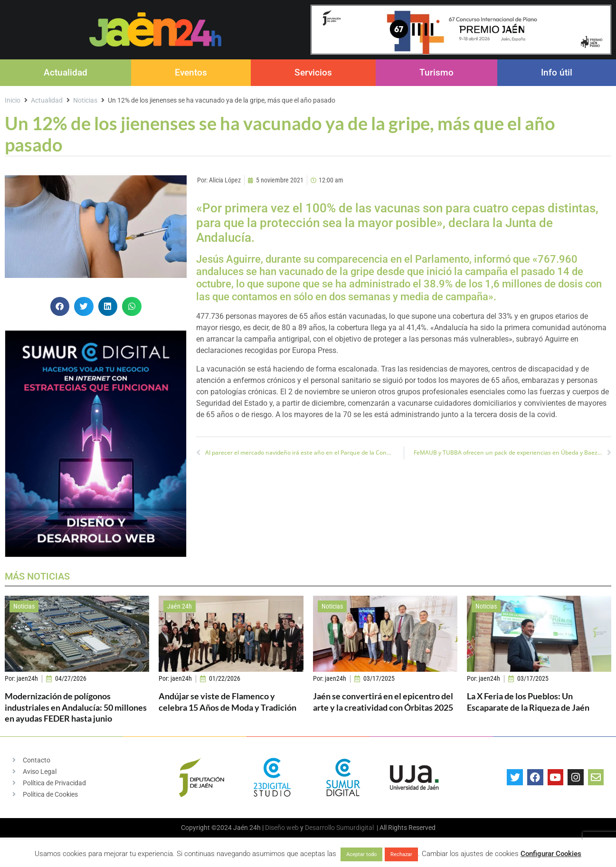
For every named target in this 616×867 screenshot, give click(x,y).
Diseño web (282, 828)
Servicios (313, 72)
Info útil (557, 72)
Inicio (13, 100)
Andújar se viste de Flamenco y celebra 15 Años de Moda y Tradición (227, 701)
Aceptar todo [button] (361, 854)
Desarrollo (320, 828)
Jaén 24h (180, 606)
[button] (60, 307)
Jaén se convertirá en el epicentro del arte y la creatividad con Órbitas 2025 (383, 701)
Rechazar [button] (401, 854)
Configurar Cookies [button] (551, 854)
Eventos (191, 72)
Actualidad (66, 72)
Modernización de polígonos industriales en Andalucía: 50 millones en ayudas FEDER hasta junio (76, 707)
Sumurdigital (355, 828)
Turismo (436, 72)
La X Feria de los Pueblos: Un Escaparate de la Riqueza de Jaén (528, 701)
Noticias (85, 100)
